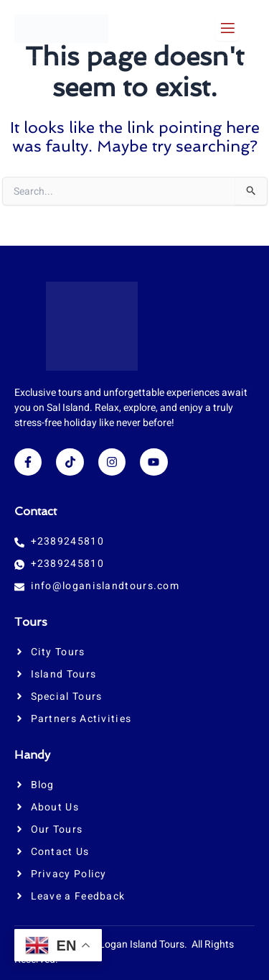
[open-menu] (227, 28)
